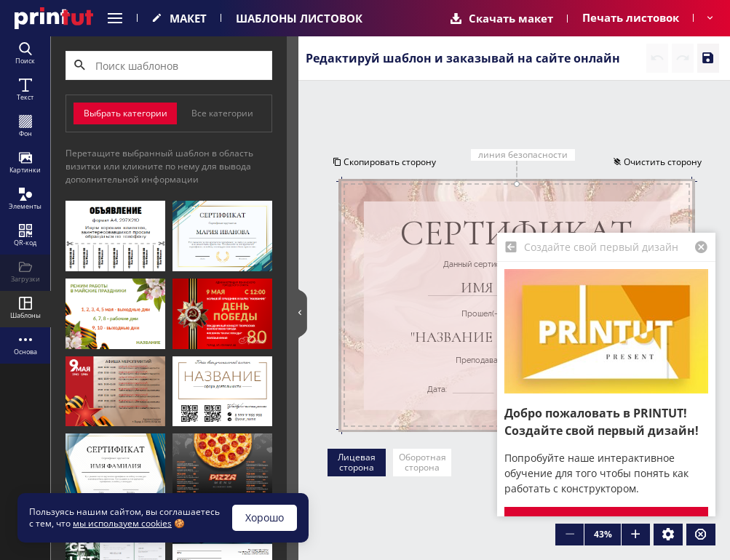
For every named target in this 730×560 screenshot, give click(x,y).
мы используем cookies (122, 523)
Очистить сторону (658, 162)
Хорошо (265, 517)
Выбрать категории (126, 113)
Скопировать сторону (384, 162)
